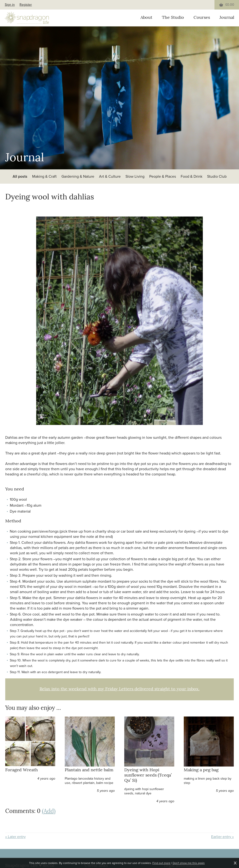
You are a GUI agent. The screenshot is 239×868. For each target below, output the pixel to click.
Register (26, 5)
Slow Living (135, 176)
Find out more (161, 863)
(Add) (49, 812)
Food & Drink (192, 176)
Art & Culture (110, 176)
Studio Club (217, 176)
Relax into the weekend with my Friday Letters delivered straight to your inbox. (119, 689)
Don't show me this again (189, 863)
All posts (20, 176)
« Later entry (15, 837)
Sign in (10, 5)
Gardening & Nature (78, 176)
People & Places (163, 176)
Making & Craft (44, 176)
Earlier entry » (222, 837)
